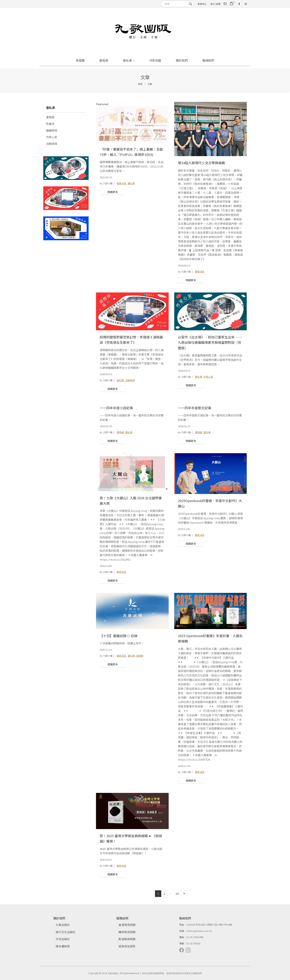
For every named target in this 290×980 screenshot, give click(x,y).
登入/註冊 (215, 4)
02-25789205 (193, 943)
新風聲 (80, 60)
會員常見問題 (127, 925)
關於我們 (182, 60)
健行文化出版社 (65, 932)
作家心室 (208, 377)
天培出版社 (63, 939)
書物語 (120, 432)
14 (177, 894)
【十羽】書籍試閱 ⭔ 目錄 (119, 636)
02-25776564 (193, 937)
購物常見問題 (127, 932)
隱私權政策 (63, 946)
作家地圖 (155, 60)
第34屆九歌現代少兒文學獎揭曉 (201, 163)
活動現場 (130, 380)
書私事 (127, 60)
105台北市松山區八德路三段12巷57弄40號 (209, 925)
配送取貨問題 (127, 939)
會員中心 (202, 4)
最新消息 (122, 183)
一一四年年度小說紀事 (116, 408)
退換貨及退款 (127, 946)
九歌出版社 (63, 925)
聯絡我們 (208, 60)
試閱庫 (140, 656)
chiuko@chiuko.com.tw (199, 931)
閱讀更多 (113, 192)
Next (184, 894)
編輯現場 (52, 130)
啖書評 (50, 124)
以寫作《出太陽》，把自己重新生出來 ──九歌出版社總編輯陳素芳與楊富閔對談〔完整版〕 (210, 342)
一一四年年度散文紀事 (195, 408)
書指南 (104, 60)
